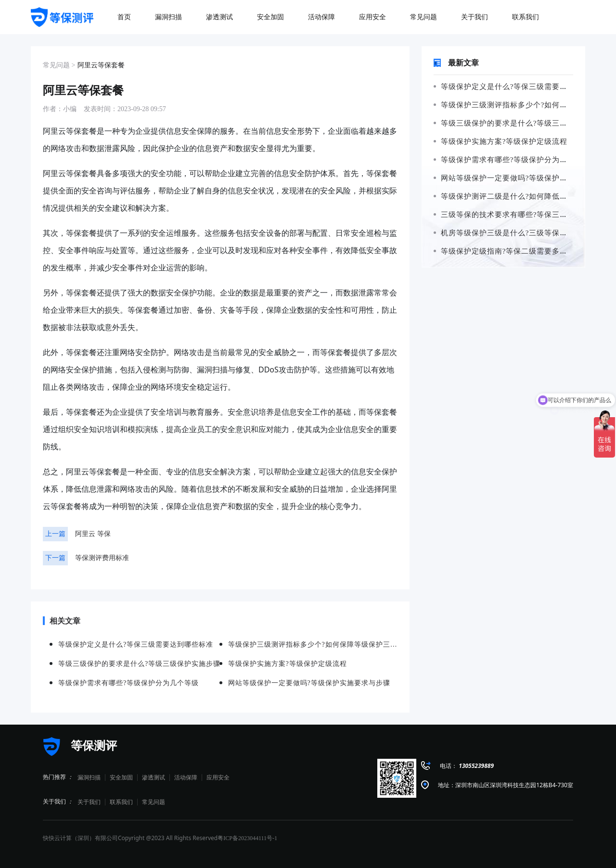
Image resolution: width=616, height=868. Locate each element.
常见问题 (154, 802)
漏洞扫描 (89, 778)
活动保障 (186, 778)
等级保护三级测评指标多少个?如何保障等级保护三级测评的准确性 (313, 645)
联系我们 (121, 802)
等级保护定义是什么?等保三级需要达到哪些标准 (520, 87)
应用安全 (218, 778)
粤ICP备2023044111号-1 (247, 838)
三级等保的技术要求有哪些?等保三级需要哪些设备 (524, 215)
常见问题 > (59, 65)
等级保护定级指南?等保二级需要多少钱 (504, 251)
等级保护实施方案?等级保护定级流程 (500, 141)
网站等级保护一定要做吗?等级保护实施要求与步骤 (524, 178)
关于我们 (89, 802)
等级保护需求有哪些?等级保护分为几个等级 (512, 160)
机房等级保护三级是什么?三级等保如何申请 (512, 233)
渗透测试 (154, 778)
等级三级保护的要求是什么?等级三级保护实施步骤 (524, 123)
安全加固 (121, 778)
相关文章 (62, 621)
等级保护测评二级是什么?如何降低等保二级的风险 (524, 196)
